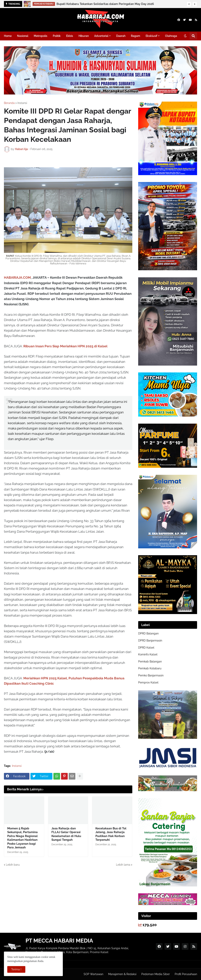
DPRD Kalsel (146, 648)
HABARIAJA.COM (17, 278)
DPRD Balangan (148, 633)
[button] (189, 4)
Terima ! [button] (16, 969)
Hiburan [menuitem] (84, 36)
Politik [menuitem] (57, 36)
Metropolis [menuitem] (41, 36)
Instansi (22, 103)
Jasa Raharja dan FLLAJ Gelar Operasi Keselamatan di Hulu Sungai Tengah (66, 834)
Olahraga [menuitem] (171, 36)
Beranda (9, 103)
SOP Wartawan (93, 974)
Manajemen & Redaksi (122, 974)
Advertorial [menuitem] (101, 36)
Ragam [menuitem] (136, 36)
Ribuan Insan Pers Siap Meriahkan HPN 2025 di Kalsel (65, 346)
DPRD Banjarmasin (150, 641)
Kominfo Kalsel (148, 654)
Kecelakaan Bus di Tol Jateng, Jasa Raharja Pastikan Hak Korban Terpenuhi (111, 834)
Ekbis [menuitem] (70, 36)
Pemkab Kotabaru (150, 668)
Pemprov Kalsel (148, 682)
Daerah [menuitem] (121, 36)
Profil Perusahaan (186, 974)
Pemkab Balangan (150, 662)
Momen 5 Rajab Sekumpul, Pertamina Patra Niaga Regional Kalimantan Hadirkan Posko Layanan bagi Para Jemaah (22, 838)
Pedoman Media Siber (156, 974)
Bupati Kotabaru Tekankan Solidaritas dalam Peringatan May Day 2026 (105, 4)
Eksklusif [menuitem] (151, 36)
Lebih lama (123, 865)
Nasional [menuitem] (23, 36)
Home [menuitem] (8, 36)
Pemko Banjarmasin (151, 675)
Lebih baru (13, 865)
